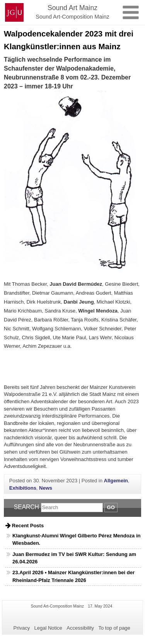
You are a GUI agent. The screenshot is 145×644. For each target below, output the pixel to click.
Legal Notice (48, 628)
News (46, 488)
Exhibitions (23, 488)
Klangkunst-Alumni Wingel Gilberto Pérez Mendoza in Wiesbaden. (76, 540)
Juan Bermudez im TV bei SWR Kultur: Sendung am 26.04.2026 (74, 558)
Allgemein (116, 481)
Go (111, 507)
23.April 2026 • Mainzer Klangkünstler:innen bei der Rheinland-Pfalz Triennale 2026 (73, 576)
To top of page (114, 628)
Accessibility (80, 628)
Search (26, 507)
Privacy (22, 628)
